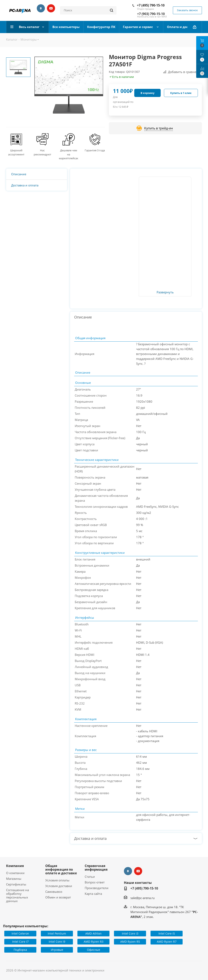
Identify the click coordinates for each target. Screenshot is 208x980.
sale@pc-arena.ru (142, 898)
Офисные (94, 950)
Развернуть (165, 292)
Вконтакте (41, 8)
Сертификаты (16, 884)
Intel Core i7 (20, 942)
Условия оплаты (57, 880)
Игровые (57, 950)
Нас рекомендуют (42, 152)
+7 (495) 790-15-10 (151, 5)
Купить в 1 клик (181, 93)
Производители (97, 888)
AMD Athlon (93, 933)
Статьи (90, 877)
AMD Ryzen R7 (167, 942)
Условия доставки (59, 886)
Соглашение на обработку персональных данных (17, 895)
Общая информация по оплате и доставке (61, 869)
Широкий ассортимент (16, 152)
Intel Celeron (20, 933)
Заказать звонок (187, 10)
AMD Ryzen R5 (130, 942)
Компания (15, 866)
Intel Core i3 (130, 933)
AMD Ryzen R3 (94, 942)
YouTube (51, 8)
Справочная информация (96, 868)
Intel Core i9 (57, 942)
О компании (15, 873)
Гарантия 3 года (95, 150)
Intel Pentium (57, 933)
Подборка (20, 950)
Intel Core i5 (167, 933)
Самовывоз (54, 892)
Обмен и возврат (58, 897)
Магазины (14, 879)
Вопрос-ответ (95, 882)
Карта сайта (93, 894)
